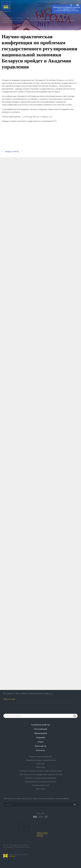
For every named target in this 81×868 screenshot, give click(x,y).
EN (41, 817)
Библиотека (40, 767)
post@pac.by (48, 693)
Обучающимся (41, 733)
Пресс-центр (8, 18)
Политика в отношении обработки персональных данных (41, 771)
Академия (41, 737)
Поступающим (40, 729)
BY (46, 817)
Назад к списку (12, 151)
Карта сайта (40, 789)
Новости (20, 18)
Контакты (40, 750)
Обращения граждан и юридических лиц (41, 760)
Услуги (41, 742)
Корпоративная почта (40, 785)
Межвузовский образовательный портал (41, 782)
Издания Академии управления (41, 757)
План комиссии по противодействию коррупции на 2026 (41, 774)
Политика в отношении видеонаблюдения (41, 778)
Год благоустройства (40, 725)
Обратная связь (9, 699)
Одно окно (41, 764)
